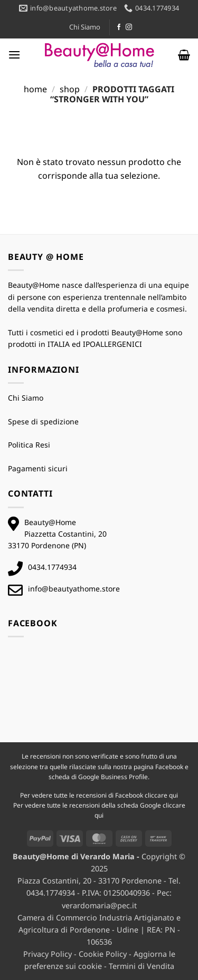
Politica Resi (29, 445)
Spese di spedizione (43, 421)
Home (35, 89)
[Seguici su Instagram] (129, 27)
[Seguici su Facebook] (119, 27)
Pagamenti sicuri (38, 468)
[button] (14, 55)
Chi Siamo (85, 27)
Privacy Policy (48, 954)
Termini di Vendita (142, 966)
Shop (70, 89)
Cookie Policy (103, 954)
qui (173, 795)
